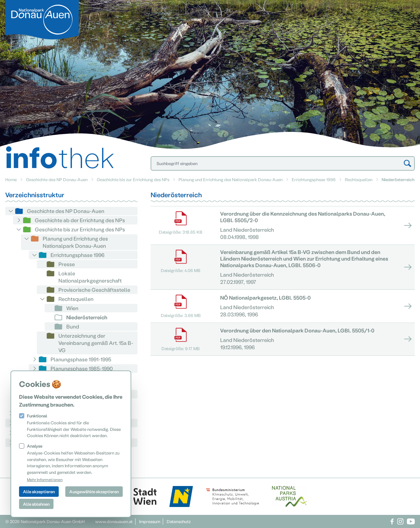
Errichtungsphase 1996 (314, 179)
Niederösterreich (87, 317)
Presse (67, 264)
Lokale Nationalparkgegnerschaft (90, 277)
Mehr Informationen (45, 479)
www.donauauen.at (114, 521)
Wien (72, 308)
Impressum (150, 521)
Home (11, 179)
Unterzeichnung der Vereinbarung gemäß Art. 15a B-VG (96, 343)
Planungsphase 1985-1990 (82, 368)
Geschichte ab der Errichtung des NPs (80, 220)
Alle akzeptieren (39, 491)
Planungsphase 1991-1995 (81, 359)
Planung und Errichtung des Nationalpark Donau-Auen (231, 179)
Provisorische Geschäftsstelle (94, 290)
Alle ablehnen (36, 504)
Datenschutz (179, 521)
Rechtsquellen (359, 179)
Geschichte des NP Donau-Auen (57, 179)
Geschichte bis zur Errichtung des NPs (133, 179)
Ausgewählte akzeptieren (94, 491)
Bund (73, 326)
